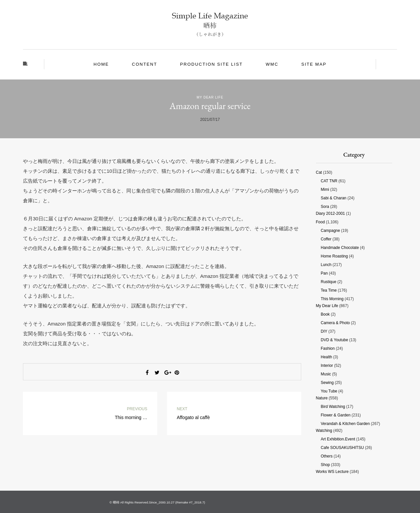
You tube (329, 391)
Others (327, 456)
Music (326, 374)
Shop (325, 465)
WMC (272, 64)
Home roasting (335, 256)
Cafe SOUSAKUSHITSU (342, 448)
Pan (324, 273)
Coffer (326, 239)
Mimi (325, 190)
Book (325, 314)
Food (320, 222)
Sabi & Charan (334, 198)
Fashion (328, 348)
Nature (322, 398)
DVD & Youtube (335, 340)
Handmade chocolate (340, 248)
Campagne (331, 231)
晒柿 (116, 502)
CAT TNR (329, 181)
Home (101, 64)
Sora (325, 207)
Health (327, 357)
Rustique (329, 282)
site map (314, 64)
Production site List (211, 64)
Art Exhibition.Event (338, 439)
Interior (327, 366)
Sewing (327, 383)
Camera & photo (336, 323)
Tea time (329, 290)
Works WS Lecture (332, 472)
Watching (324, 431)
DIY (324, 331)
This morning (332, 299)
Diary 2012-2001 (331, 213)
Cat (319, 172)
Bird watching (333, 407)
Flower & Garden (336, 415)
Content (145, 64)
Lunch (326, 265)
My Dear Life (210, 97)
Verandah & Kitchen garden (345, 424)
